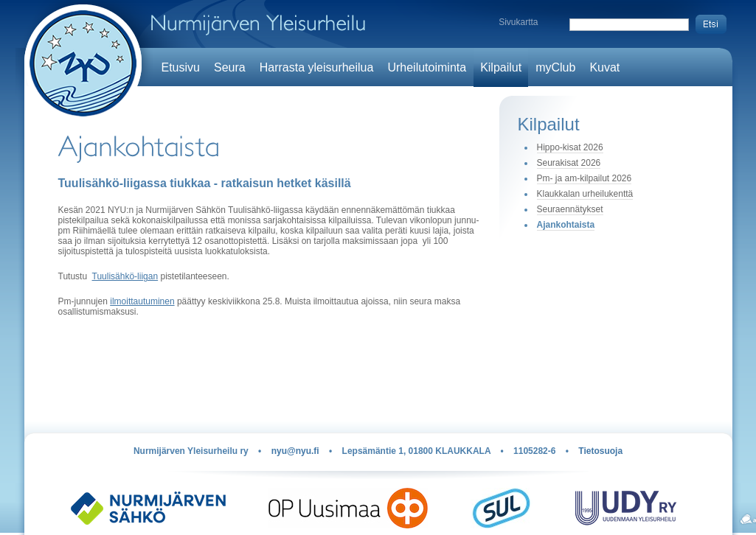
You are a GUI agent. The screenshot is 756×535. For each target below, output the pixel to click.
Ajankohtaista (566, 225)
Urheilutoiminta (427, 67)
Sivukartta (518, 22)
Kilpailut (501, 67)
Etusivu (181, 67)
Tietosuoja (600, 451)
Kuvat (604, 67)
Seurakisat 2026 (569, 163)
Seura (230, 67)
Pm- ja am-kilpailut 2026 (585, 178)
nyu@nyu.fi (295, 451)
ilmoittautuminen (142, 301)
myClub (555, 67)
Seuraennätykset (570, 209)
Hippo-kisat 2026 (570, 147)
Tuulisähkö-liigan (125, 276)
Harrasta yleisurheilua (317, 67)
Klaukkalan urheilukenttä (585, 194)
